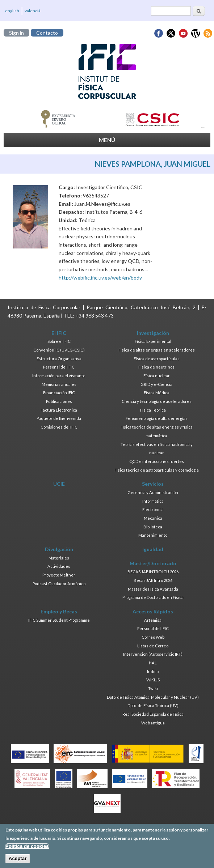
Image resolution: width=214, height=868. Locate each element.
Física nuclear (157, 376)
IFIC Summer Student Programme (59, 620)
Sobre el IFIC (59, 341)
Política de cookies (27, 848)
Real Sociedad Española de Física (153, 714)
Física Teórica (153, 410)
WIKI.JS (153, 680)
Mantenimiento (153, 535)
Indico (153, 671)
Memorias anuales (59, 384)
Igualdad (153, 549)
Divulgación (59, 549)
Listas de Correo (153, 646)
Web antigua (153, 723)
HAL (153, 663)
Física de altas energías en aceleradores (157, 350)
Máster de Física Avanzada (153, 589)
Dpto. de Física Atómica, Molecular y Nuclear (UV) (153, 697)
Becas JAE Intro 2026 (153, 580)
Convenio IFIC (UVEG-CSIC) (59, 350)
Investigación (153, 333)
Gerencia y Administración (153, 492)
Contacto (47, 33)
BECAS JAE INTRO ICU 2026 (153, 572)
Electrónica (153, 509)
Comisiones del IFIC (59, 427)
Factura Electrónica (59, 410)
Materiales (59, 558)
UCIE (59, 484)
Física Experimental (153, 341)
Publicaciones (59, 401)
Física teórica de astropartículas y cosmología (157, 470)
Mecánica (153, 518)
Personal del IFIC (59, 367)
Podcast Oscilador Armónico (59, 584)
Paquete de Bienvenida (59, 418)
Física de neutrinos (156, 367)
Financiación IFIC (59, 393)
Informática (153, 501)
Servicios (153, 484)
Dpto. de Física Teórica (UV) (153, 705)
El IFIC (59, 333)
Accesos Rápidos (153, 611)
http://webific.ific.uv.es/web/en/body (100, 278)
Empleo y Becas (59, 611)
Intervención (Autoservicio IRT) (153, 654)
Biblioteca (153, 527)
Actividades (59, 566)
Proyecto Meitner (59, 575)
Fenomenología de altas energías (157, 418)
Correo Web (153, 637)
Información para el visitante (59, 376)
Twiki (153, 688)
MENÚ (107, 140)
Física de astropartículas (157, 359)
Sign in (16, 33)
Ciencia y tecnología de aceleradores (157, 401)
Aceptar (18, 861)
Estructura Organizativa (59, 359)
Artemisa (153, 620)
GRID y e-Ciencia (156, 384)
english (12, 11)
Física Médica (157, 393)
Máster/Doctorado (153, 563)
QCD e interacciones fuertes (157, 461)
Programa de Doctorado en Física (153, 597)
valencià (33, 11)
